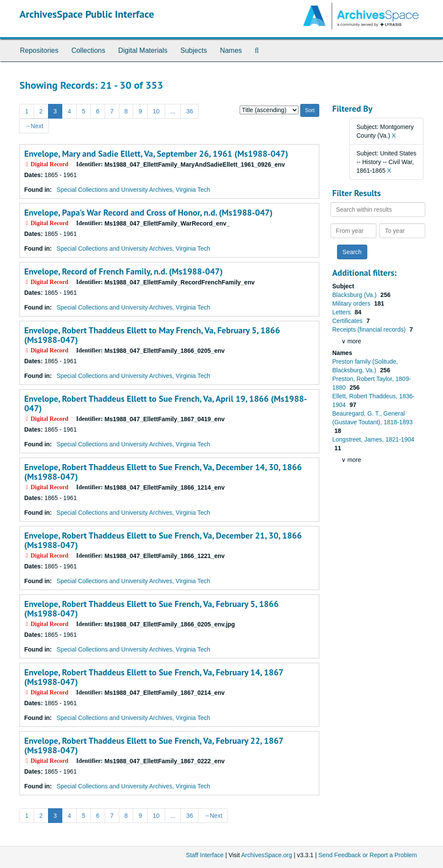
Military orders (352, 303)
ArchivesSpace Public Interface (87, 14)
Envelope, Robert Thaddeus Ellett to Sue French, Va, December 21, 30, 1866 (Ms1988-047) (163, 540)
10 (156, 111)
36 (189, 111)
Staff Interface (205, 855)
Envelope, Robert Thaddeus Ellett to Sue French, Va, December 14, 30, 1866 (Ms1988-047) (163, 472)
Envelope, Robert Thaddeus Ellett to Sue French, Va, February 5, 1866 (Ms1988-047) (151, 609)
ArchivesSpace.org (266, 855)
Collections (88, 50)
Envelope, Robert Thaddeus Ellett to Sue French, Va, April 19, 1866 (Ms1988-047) (166, 403)
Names (231, 50)
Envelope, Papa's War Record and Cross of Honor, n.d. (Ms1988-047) (148, 213)
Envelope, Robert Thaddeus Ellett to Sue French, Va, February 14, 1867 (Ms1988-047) (154, 677)
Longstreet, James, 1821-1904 (373, 439)
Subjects (194, 50)
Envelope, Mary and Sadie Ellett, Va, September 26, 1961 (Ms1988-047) (156, 154)
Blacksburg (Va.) (355, 295)
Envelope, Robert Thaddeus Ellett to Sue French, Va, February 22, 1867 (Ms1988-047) (154, 745)
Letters (342, 312)
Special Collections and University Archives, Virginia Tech (133, 190)
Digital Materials (143, 50)
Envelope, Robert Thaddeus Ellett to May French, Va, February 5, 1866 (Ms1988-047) (152, 335)
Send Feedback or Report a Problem (368, 855)
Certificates (348, 321)
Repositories (39, 50)
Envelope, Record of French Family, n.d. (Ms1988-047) (124, 271)
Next (34, 126)
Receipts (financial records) (370, 329)
